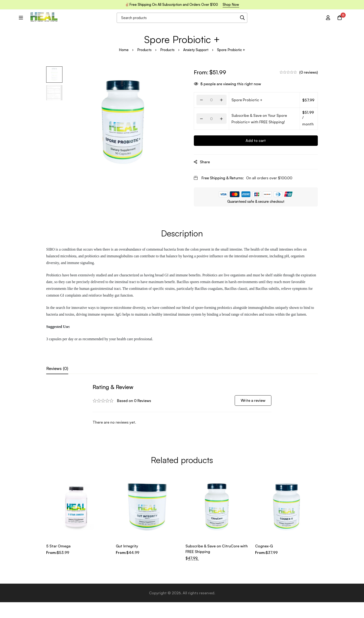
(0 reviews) (309, 96)
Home (124, 73)
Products (144, 73)
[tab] (57, 392)
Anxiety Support (196, 73)
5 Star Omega (58, 562)
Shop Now (231, 5)
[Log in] (328, 24)
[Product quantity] (212, 123)
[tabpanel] (182, 428)
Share (206, 185)
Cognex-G (264, 562)
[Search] (255, 24)
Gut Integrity (127, 562)
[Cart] (340, 24)
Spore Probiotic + (248, 123)
